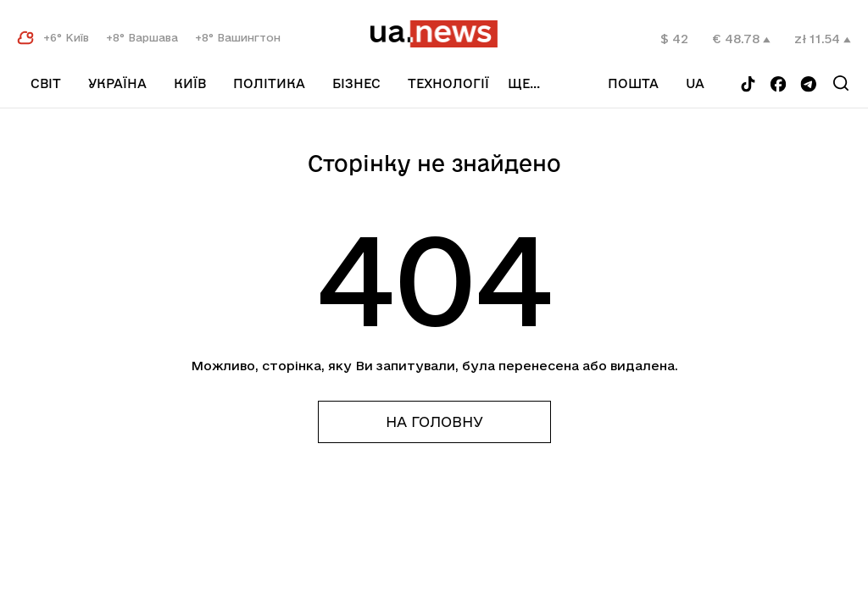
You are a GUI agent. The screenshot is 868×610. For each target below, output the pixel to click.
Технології (448, 83)
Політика (269, 83)
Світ (46, 83)
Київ (190, 83)
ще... (543, 83)
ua (709, 83)
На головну (434, 421)
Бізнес (356, 83)
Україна (117, 83)
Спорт (431, 105)
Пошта (648, 83)
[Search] (842, 83)
